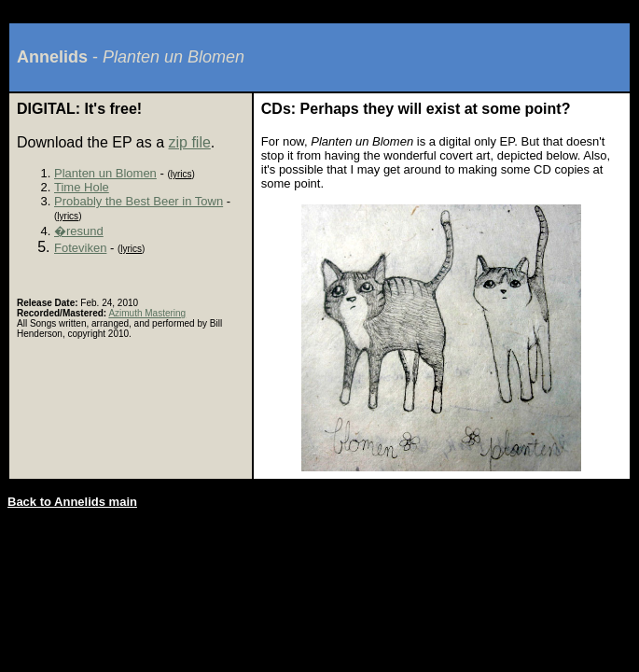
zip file (189, 142)
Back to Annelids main (72, 502)
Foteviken (80, 248)
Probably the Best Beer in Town (139, 201)
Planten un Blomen (105, 173)
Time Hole (82, 187)
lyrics (181, 174)
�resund (79, 231)
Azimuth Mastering (147, 313)
